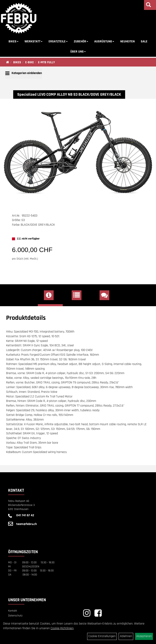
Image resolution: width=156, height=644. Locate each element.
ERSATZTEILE (58, 41)
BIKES (14, 41)
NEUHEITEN (127, 41)
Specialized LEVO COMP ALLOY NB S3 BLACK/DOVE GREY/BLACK (69, 94)
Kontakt (13, 611)
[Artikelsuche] (148, 5)
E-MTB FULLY (46, 62)
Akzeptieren (144, 636)
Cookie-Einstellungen (102, 636)
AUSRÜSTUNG (104, 41)
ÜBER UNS (78, 52)
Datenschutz (15, 616)
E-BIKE (30, 62)
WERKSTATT (34, 41)
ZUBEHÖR (81, 41)
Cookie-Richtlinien (62, 628)
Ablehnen (126, 636)
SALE (144, 41)
